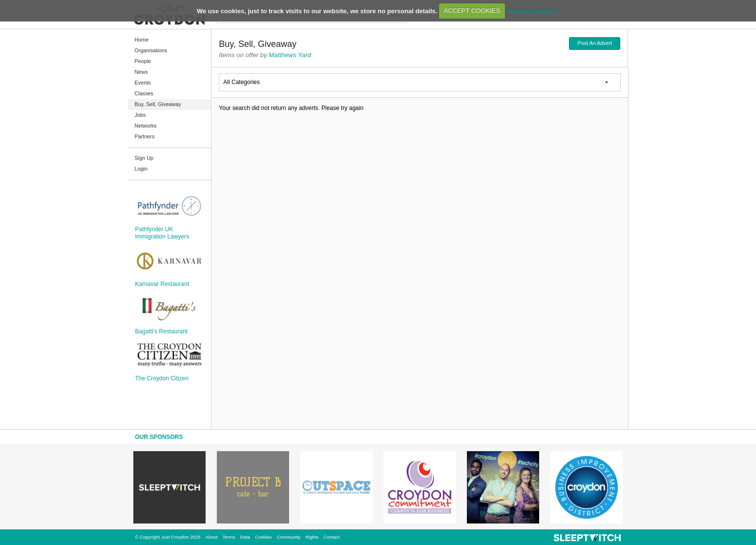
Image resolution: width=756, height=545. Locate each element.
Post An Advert (595, 43)
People (143, 61)
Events (143, 83)
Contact (331, 537)
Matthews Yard (290, 55)
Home (142, 40)
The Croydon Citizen (162, 378)
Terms (229, 537)
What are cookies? (533, 11)
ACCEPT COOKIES (472, 11)
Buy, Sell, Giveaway (158, 104)
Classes (144, 93)
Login (141, 169)
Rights (312, 537)
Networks (146, 126)
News (141, 72)
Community (289, 537)
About (212, 537)
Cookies (263, 537)
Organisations (151, 50)
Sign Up (144, 158)
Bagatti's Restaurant (162, 331)
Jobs (140, 115)
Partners (145, 136)
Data (245, 537)
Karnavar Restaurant (162, 284)
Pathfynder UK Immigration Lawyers (162, 233)
